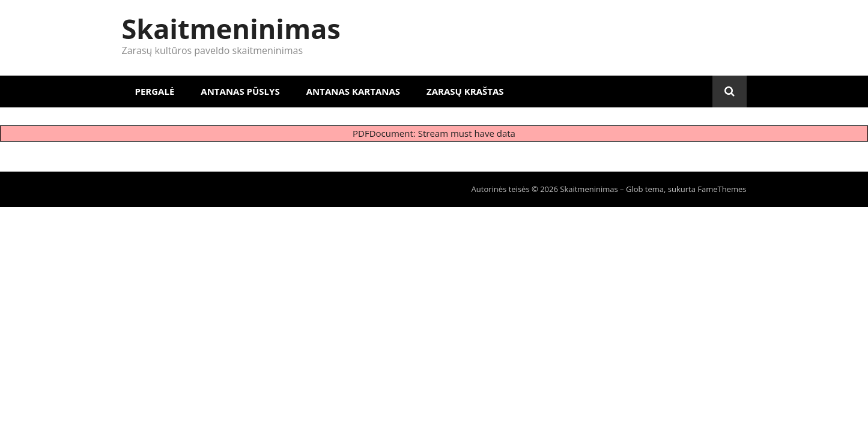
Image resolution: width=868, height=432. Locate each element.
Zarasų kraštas (465, 91)
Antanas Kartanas (353, 91)
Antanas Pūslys (240, 91)
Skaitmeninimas (231, 28)
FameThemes (722, 189)
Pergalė (155, 91)
